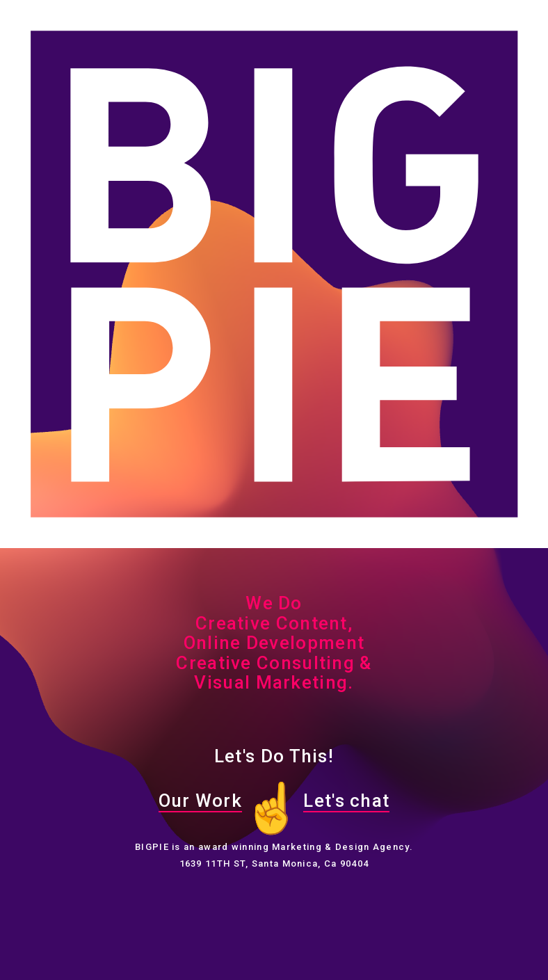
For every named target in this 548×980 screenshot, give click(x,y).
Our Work (200, 801)
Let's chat (346, 801)
